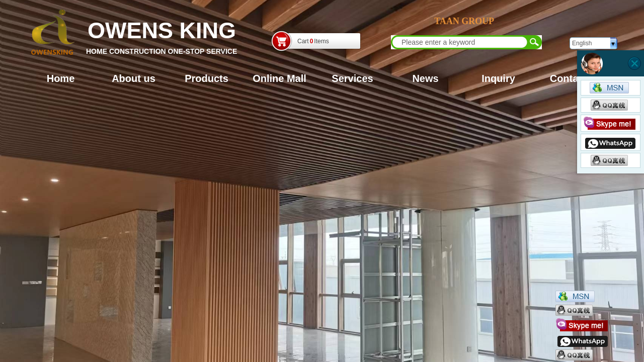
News (425, 78)
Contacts (572, 78)
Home (61, 78)
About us (134, 78)
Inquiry (498, 78)
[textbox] (460, 42)
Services (352, 78)
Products (207, 78)
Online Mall (279, 78)
